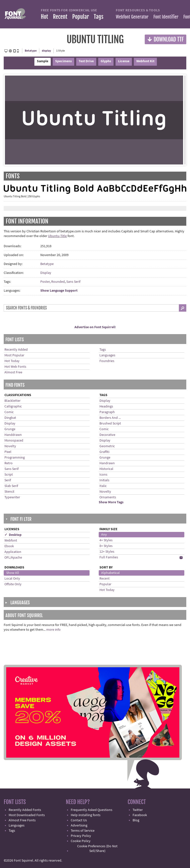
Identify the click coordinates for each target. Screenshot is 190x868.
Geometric (107, 446)
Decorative (107, 435)
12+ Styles (107, 552)
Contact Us (79, 820)
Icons (103, 475)
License (124, 61)
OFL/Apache (13, 558)
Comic (9, 412)
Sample (43, 61)
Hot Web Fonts (15, 367)
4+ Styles (106, 540)
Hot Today (12, 361)
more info (53, 630)
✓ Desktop (13, 535)
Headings (106, 406)
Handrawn (107, 463)
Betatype (31, 51)
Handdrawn (13, 435)
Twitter (138, 810)
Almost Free (13, 372)
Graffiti (104, 452)
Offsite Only (13, 584)
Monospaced (14, 441)
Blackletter (12, 401)
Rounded (58, 282)
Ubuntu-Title (57, 236)
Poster (45, 282)
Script (9, 475)
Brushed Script (110, 424)
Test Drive (86, 61)
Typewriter (12, 497)
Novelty (10, 446)
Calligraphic (13, 406)
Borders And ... (110, 418)
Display (46, 273)
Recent (60, 17)
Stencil (9, 492)
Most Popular (14, 355)
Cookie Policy (81, 841)
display (46, 51)
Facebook (140, 815)
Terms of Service (83, 831)
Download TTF (166, 39)
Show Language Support (59, 291)
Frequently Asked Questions (92, 810)
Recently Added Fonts (25, 810)
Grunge (10, 429)
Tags (99, 17)
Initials (104, 480)
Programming (15, 458)
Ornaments (108, 497)
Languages (107, 355)
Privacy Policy (81, 836)
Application (13, 552)
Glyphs (106, 61)
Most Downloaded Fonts (27, 815)
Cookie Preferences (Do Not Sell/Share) (97, 849)
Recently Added (16, 350)
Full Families (109, 557)
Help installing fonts (86, 815)
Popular (81, 17)
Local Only (12, 579)
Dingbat (10, 418)
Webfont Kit (145, 61)
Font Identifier (166, 17)
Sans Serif (73, 282)
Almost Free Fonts (22, 820)
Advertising (79, 826)
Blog (136, 820)
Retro (9, 463)
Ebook (9, 546)
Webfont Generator (132, 17)
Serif (8, 480)
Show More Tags (111, 502)
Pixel (8, 452)
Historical (106, 469)
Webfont (11, 541)
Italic (103, 486)
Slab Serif (11, 486)
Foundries (107, 361)
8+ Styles (106, 546)
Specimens (63, 61)
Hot (44, 17)
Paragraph (107, 412)
